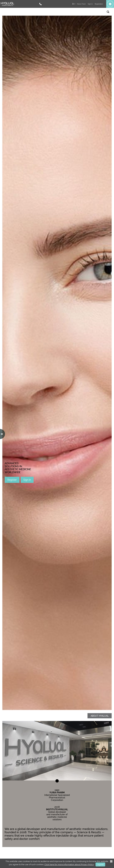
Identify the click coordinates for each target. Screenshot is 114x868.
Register (12, 480)
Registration (99, 4)
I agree (100, 864)
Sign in (27, 480)
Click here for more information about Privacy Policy (69, 864)
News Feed (81, 4)
